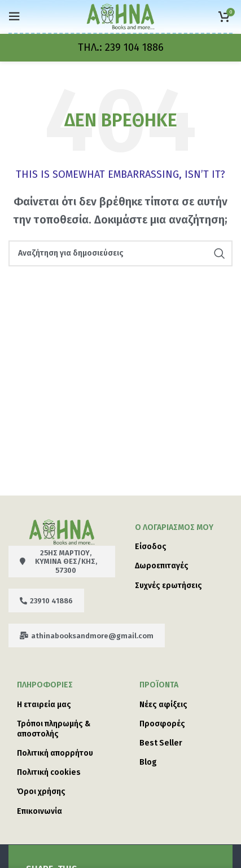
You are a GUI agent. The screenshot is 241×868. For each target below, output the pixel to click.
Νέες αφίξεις (163, 705)
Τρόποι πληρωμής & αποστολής (54, 729)
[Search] (120, 253)
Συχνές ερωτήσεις (168, 586)
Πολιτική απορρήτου (55, 753)
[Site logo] (120, 16)
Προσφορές (162, 724)
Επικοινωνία (40, 811)
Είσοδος (151, 547)
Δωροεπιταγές (162, 566)
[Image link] (62, 531)
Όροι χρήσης (41, 792)
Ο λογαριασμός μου (174, 527)
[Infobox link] (121, 48)
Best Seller (161, 743)
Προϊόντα (159, 685)
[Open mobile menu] (14, 16)
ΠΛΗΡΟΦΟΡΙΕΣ (45, 685)
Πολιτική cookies (49, 772)
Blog (148, 762)
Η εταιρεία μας (44, 705)
